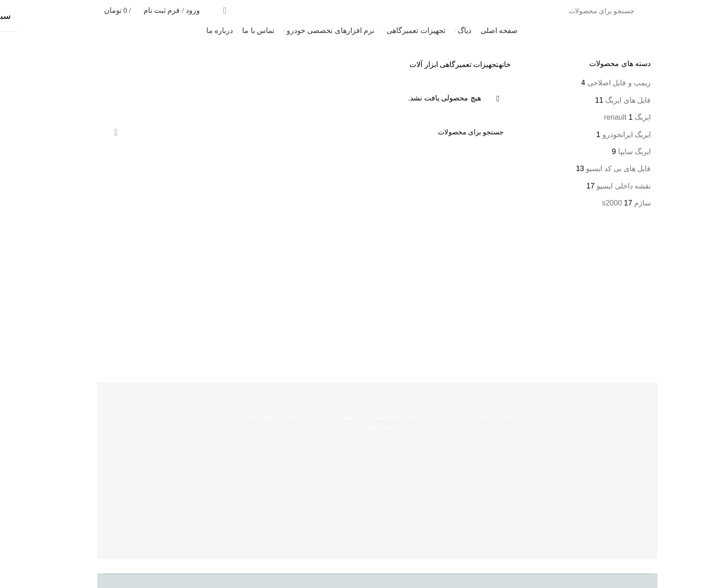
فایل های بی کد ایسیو (600, 169)
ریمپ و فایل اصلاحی (601, 83)
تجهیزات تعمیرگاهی (451, 64)
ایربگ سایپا (617, 152)
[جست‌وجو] (409, 11)
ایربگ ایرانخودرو (609, 135)
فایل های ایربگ (610, 100)
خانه (487, 64)
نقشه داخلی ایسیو (606, 186)
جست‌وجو (207, 11)
